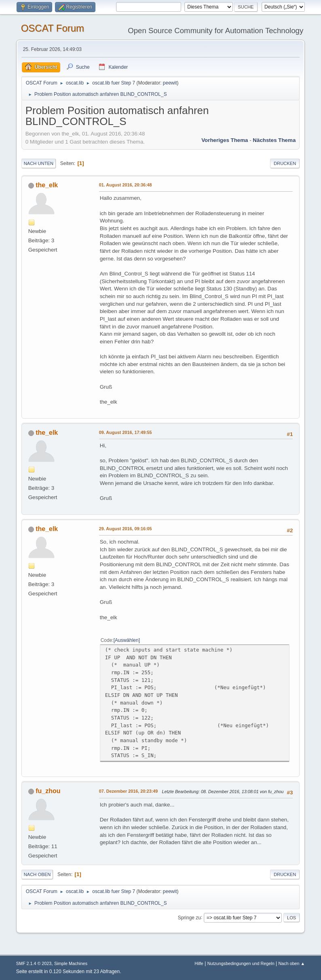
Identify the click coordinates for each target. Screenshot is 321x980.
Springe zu (189, 917)
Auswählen (127, 640)
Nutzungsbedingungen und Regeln (241, 963)
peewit (170, 83)
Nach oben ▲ (291, 963)
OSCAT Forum (53, 28)
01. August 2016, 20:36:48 (126, 185)
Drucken (285, 163)
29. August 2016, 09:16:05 (126, 529)
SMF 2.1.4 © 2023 (34, 963)
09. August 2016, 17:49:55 (126, 432)
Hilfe (199, 963)
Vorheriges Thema (225, 140)
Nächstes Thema (274, 140)
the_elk (47, 185)
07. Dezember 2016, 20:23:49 (129, 791)
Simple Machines (71, 963)
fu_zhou (48, 791)
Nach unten (39, 163)
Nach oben (37, 874)
